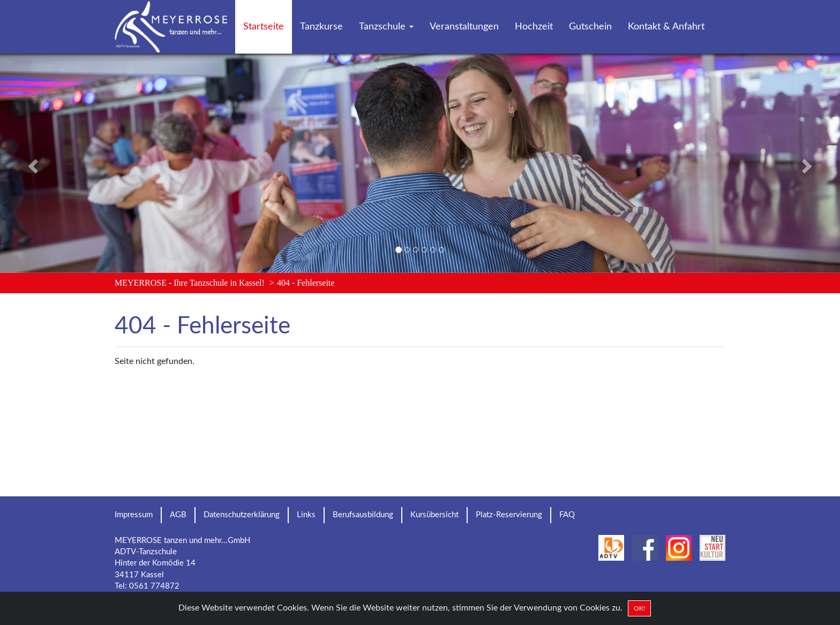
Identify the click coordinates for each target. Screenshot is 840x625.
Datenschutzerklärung (242, 515)
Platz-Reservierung (509, 515)
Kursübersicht (434, 515)
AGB (178, 515)
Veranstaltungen (464, 27)
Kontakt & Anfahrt (666, 27)
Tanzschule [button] (386, 27)
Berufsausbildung (363, 515)
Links (306, 515)
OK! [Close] (639, 608)
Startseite (264, 27)
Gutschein (590, 27)
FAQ (567, 515)
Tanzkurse (321, 27)
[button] (63, 163)
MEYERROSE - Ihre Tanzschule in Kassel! (190, 283)
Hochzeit (534, 27)
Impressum (134, 515)
